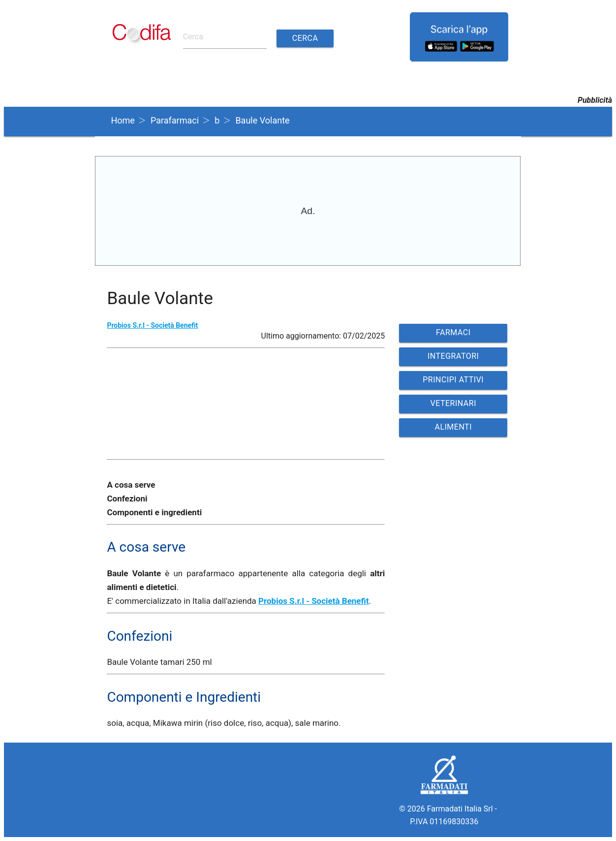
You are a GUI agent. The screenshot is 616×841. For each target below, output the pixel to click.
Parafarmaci (175, 120)
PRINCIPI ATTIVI (453, 380)
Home (123, 120)
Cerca (305, 38)
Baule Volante (262, 120)
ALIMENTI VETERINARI (453, 430)
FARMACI (453, 332)
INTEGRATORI (453, 356)
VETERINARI (453, 403)
